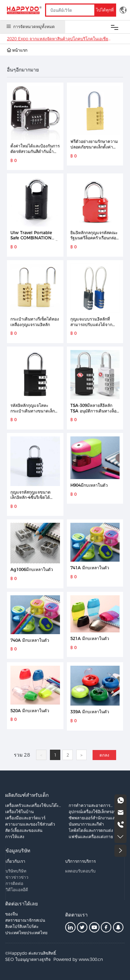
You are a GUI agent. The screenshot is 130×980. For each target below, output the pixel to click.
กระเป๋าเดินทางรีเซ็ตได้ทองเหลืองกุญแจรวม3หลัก (35, 322)
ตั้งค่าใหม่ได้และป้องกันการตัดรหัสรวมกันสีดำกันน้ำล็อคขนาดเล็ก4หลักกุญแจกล (35, 154)
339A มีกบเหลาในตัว (90, 712)
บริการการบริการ (80, 861)
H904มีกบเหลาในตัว (89, 485)
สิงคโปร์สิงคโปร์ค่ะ (22, 926)
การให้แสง (15, 837)
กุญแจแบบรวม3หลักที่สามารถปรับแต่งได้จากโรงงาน (91, 324)
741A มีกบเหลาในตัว (90, 568)
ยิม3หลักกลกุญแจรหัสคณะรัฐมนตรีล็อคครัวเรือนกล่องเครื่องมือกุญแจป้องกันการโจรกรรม (94, 241)
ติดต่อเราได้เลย (21, 904)
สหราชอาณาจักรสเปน (25, 920)
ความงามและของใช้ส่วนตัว (30, 824)
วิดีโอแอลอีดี (17, 890)
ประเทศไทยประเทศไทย (26, 933)
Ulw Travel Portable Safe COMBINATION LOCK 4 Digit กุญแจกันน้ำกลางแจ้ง (35, 241)
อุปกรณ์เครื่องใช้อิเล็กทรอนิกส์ (95, 812)
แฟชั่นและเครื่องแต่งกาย (91, 837)
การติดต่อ (14, 883)
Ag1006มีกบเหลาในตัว (32, 569)
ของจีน (11, 914)
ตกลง (104, 755)
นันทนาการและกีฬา (86, 824)
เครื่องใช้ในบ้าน (19, 812)
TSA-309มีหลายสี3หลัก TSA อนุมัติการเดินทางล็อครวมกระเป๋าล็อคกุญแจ (95, 411)
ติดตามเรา (76, 915)
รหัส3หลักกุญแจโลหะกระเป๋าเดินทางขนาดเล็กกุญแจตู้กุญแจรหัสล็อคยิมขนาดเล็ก (33, 414)
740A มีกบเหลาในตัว (30, 640)
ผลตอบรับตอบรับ (80, 871)
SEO (10, 959)
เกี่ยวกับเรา (15, 861)
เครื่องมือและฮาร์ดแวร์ (25, 818)
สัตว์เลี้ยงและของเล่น (24, 830)
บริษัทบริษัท (16, 871)
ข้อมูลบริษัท (18, 851)
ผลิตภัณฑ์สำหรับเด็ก (27, 795)
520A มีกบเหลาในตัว (30, 711)
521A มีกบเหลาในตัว (90, 638)
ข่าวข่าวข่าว (17, 877)
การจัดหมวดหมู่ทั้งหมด (30, 26)
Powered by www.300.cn (78, 959)
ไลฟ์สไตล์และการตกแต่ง (91, 830)
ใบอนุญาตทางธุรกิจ (33, 959)
